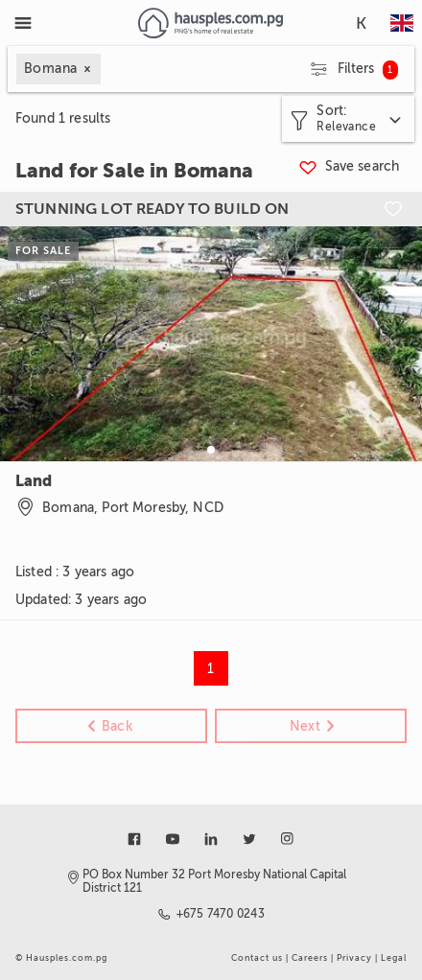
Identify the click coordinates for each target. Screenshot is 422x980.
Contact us (257, 958)
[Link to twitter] (249, 839)
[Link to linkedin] (211, 839)
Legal (394, 958)
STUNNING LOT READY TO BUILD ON (152, 209)
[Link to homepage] (211, 23)
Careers (310, 958)
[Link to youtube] (173, 839)
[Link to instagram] (288, 839)
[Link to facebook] (134, 839)
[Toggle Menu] (23, 23)
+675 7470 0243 (221, 914)
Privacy (354, 958)
